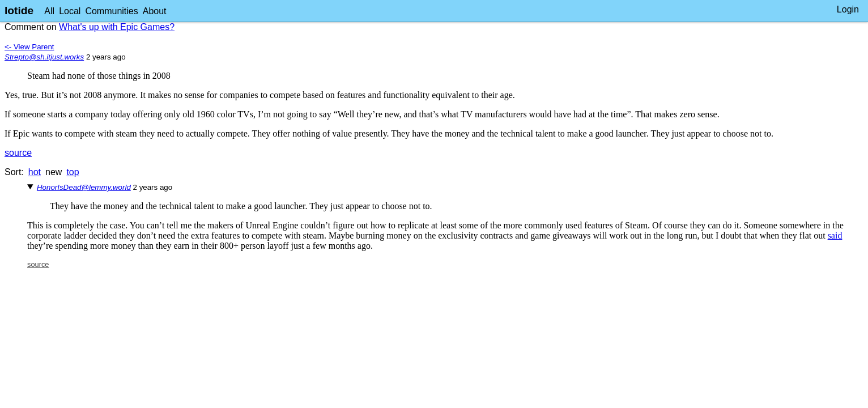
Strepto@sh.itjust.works (44, 57)
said (835, 235)
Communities (111, 11)
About (155, 11)
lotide (19, 10)
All (49, 11)
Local (70, 11)
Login (848, 9)
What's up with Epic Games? (117, 27)
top (73, 172)
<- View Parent (29, 47)
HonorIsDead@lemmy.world (84, 187)
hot (35, 172)
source (18, 153)
